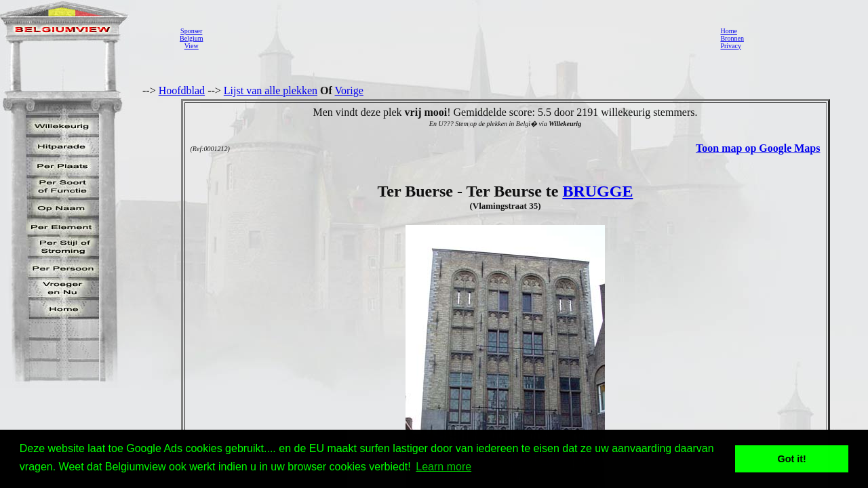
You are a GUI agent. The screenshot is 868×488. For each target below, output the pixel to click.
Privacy (731, 46)
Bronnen (732, 38)
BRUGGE (597, 191)
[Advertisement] (458, 38)
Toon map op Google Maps (758, 148)
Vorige (349, 90)
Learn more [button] (443, 467)
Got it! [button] (792, 459)
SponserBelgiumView (191, 38)
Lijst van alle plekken (271, 90)
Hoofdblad (182, 90)
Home (728, 31)
